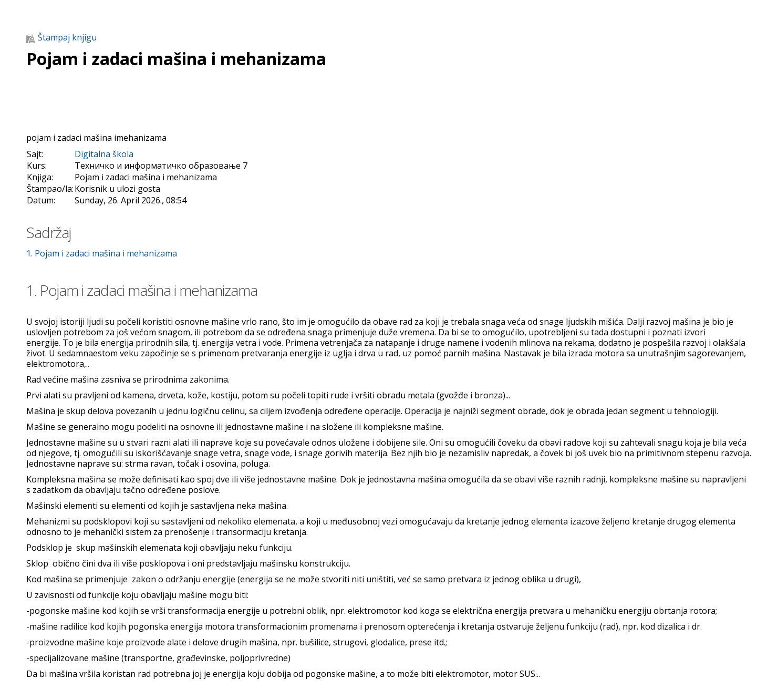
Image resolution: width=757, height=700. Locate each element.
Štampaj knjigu (61, 37)
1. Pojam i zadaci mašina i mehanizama (102, 253)
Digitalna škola (104, 154)
